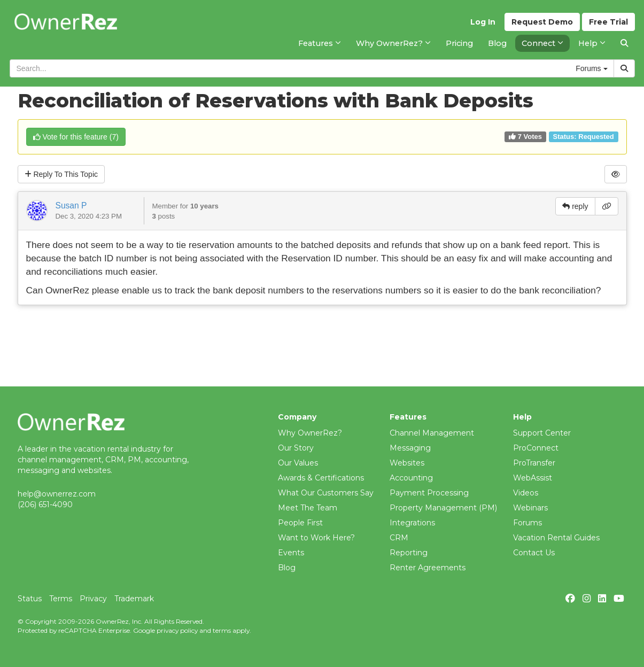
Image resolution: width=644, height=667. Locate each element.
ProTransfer (534, 463)
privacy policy (177, 630)
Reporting (409, 553)
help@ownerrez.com (57, 494)
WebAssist (533, 478)
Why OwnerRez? (310, 433)
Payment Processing (429, 493)
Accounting (411, 478)
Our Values (298, 463)
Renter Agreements (428, 568)
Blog (287, 568)
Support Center (542, 433)
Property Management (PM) (443, 508)
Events (291, 553)
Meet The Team (308, 508)
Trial (608, 22)
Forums (527, 523)
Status (30, 599)
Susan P (71, 205)
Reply (61, 174)
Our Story (296, 448)
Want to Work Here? (316, 538)
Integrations (412, 523)
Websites (407, 463)
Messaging (410, 448)
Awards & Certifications (321, 478)
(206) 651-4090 (45, 505)
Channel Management (432, 433)
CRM (399, 538)
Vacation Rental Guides (556, 538)
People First (300, 523)
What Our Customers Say (326, 493)
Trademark (134, 599)
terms (222, 630)
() (76, 137)
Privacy (93, 599)
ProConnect (536, 448)
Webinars (530, 508)
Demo (542, 22)
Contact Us (534, 553)
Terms (61, 599)
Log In (483, 22)
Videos (526, 493)
